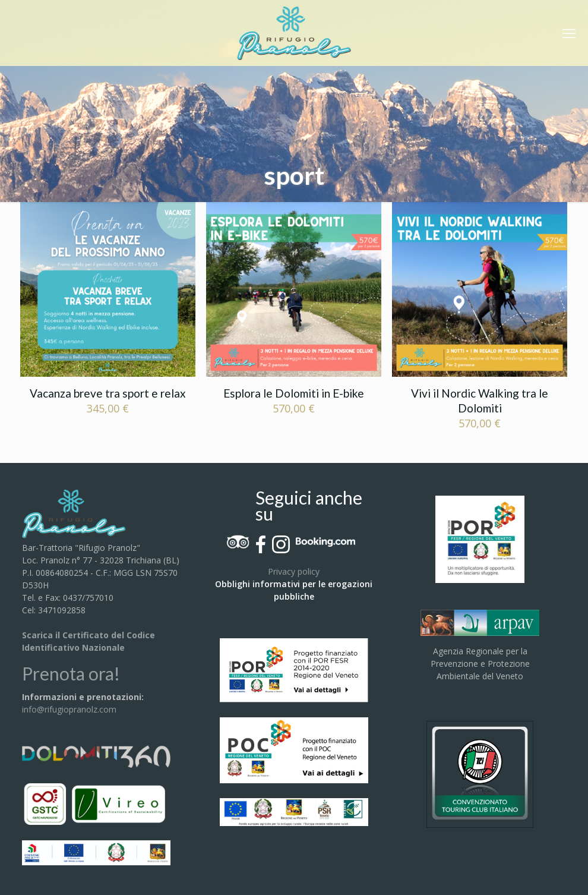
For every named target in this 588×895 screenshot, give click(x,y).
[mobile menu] (569, 33)
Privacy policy (294, 571)
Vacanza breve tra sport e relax (108, 393)
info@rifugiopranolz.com (69, 709)
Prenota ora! (71, 673)
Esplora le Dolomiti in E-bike (294, 393)
